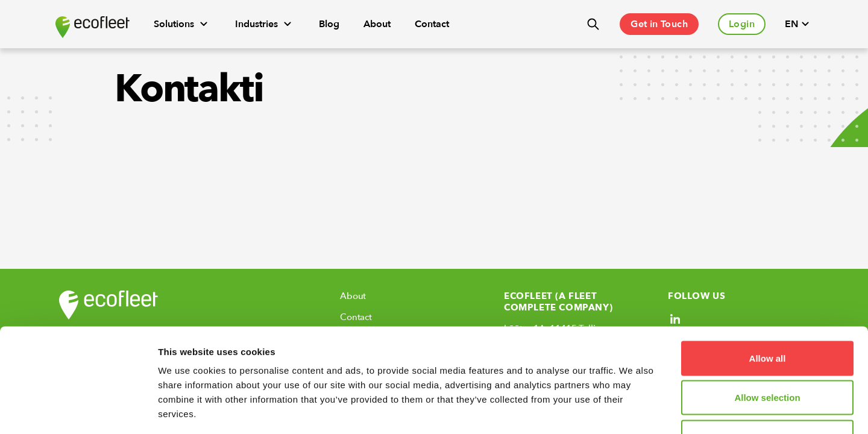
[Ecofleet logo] (93, 27)
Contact (432, 24)
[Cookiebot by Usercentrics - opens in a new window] (78, 410)
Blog (329, 24)
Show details (633, 410)
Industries (265, 24)
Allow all (768, 276)
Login (742, 24)
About (377, 24)
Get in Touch (659, 24)
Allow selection (767, 316)
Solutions (182, 24)
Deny (768, 355)
